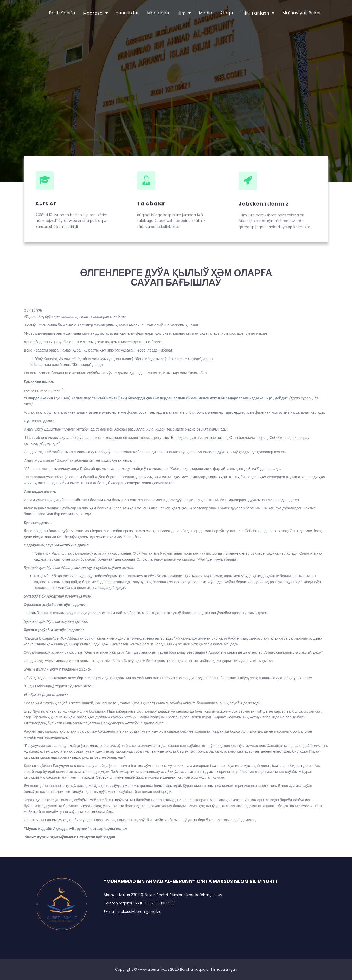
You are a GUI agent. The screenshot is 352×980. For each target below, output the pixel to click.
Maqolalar (158, 13)
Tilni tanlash (255, 13)
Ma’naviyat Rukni (301, 13)
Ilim (182, 13)
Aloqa (227, 13)
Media (206, 13)
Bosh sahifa (62, 13)
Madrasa (93, 13)
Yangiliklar (127, 13)
